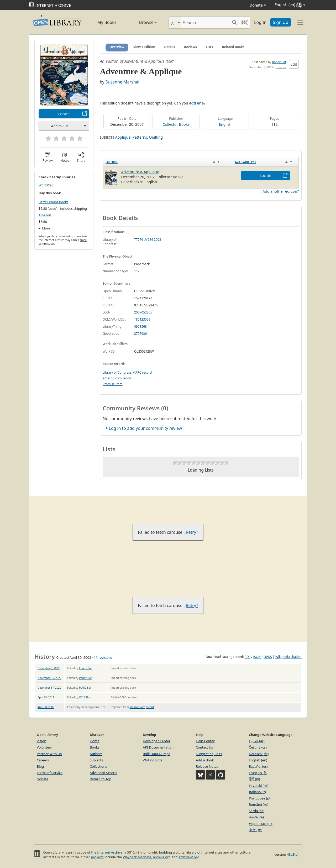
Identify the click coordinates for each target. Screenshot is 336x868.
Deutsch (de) (259, 754)
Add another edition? (281, 191)
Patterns (140, 137)
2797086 (140, 334)
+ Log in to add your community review (144, 428)
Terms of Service (50, 773)
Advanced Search (103, 773)
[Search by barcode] (244, 22)
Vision (41, 741)
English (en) (258, 760)
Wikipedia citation (288, 657)
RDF (248, 657)
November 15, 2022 (49, 678)
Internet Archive (110, 852)
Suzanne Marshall (123, 82)
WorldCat (46, 185)
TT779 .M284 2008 (148, 240)
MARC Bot (85, 688)
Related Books (233, 47)
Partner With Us (49, 754)
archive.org (162, 857)
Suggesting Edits (209, 754)
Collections (98, 766)
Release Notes (207, 766)
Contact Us (204, 747)
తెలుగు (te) (256, 817)
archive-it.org (189, 857)
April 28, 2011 (46, 697)
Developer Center (157, 741)
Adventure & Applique (145, 61)
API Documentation (158, 747)
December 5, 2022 (49, 668)
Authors (96, 754)
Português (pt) (260, 798)
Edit (294, 64)
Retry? (192, 532)
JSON (257, 657)
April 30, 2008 (46, 707)
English (225, 124)
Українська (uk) (261, 824)
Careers (43, 760)
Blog (40, 766)
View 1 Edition (144, 47)
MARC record (142, 372)
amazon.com (112, 378)
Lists (209, 47)
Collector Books (176, 124)
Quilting (156, 137)
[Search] (205, 22)
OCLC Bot (85, 697)
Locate (64, 114)
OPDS (268, 657)
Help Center (205, 741)
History (281, 67)
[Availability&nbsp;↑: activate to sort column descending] (266, 162)
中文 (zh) (256, 830)
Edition (112, 162)
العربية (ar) (257, 741)
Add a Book (205, 760)
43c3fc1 (293, 854)
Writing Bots (153, 760)
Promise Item (113, 384)
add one (196, 103)
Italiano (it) (257, 792)
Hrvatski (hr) (259, 786)
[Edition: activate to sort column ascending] (168, 162)
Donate (258, 5)
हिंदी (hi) (254, 779)
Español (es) (258, 766)
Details (170, 47)
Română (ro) (259, 804)
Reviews (190, 47)
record (128, 378)
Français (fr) (258, 773)
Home (94, 741)
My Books (107, 22)
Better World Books (54, 202)
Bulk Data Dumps (157, 754)
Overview (117, 47)
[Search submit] (234, 22)
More (46, 228)
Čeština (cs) (258, 747)
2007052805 (143, 312)
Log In (260, 22)
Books (95, 747)
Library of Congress (117, 372)
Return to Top (101, 779)
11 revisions (103, 657)
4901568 (140, 326)
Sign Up (281, 22)
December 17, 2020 (49, 688)
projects (97, 857)
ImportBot (279, 62)
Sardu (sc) (256, 811)
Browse (142, 22)
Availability (246, 162)
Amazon (45, 215)
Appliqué (123, 137)
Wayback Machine (137, 857)
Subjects (96, 760)
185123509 (142, 319)
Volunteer (44, 747)
